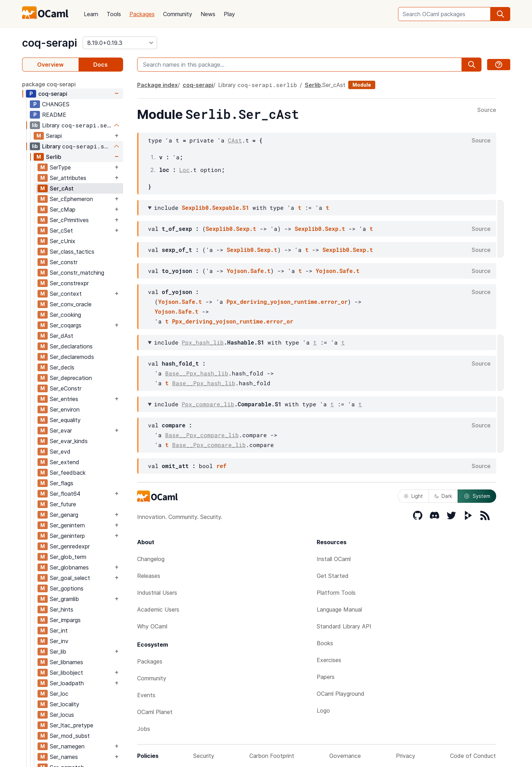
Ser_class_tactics (72, 252)
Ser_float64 (65, 494)
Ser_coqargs (66, 325)
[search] (500, 14)
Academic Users (158, 609)
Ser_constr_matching (77, 273)
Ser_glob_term (68, 557)
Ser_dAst (62, 336)
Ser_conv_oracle (71, 304)
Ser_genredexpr (70, 546)
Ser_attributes (68, 178)
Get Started (333, 576)
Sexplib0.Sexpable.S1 (215, 208)
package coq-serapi (49, 84)
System (477, 496)
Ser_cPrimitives (69, 220)
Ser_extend (65, 462)
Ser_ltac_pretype (72, 725)
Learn (91, 14)
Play (229, 14)
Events (146, 695)
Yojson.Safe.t (249, 271)
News (208, 14)
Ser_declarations (71, 346)
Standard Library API (344, 626)
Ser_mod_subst (70, 736)
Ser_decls (62, 367)
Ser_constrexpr (69, 283)
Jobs (144, 729)
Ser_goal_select (70, 578)
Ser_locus (62, 715)
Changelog (151, 559)
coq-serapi (50, 43)
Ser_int (59, 631)
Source (487, 110)
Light (413, 496)
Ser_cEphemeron (71, 199)
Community (178, 14)
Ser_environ (65, 409)
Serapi (54, 136)
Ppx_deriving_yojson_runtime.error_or (287, 302)
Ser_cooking (65, 315)
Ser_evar (61, 431)
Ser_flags (62, 483)
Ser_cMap (63, 209)
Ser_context (66, 294)
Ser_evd (60, 452)
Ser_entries (64, 399)
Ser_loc (59, 694)
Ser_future (63, 504)
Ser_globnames (69, 567)
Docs (100, 65)
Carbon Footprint (272, 756)
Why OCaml (152, 626)
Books (325, 643)
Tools (114, 14)
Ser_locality (65, 704)
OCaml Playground (341, 694)
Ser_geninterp (67, 536)
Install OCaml (334, 559)
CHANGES (56, 104)
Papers (326, 677)
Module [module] (362, 85)
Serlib (54, 157)
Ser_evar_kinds (69, 441)
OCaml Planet (155, 712)
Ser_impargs (65, 620)
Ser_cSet (61, 231)
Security (204, 756)
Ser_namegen (67, 746)
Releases (149, 576)
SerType (60, 167)
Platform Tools (336, 593)
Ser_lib (58, 652)
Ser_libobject (66, 673)
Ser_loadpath (67, 683)
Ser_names (64, 757)
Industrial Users (157, 593)
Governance (345, 756)
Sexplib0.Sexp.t (231, 229)
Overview (50, 65)
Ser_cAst (62, 188)
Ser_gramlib (64, 599)
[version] (120, 43)
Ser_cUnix (63, 241)
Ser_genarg (64, 515)
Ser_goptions (67, 588)
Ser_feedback (68, 473)
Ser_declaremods (72, 357)
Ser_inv (59, 641)
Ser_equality (65, 420)
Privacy (406, 756)
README (54, 115)
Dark (443, 496)
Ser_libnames (66, 662)
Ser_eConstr (66, 388)
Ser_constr (64, 262)
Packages (142, 14)
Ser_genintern (67, 525)
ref (221, 466)
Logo (323, 711)
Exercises (329, 660)
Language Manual (339, 609)
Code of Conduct (473, 756)
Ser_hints (62, 609)
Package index (157, 85)
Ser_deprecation (71, 378)
